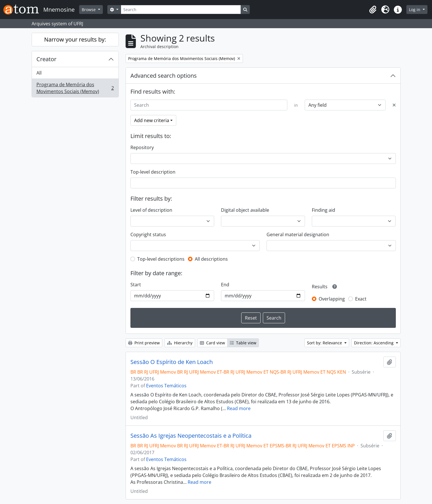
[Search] (181, 10)
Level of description (151, 210)
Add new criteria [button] (152, 120)
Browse (89, 10)
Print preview (144, 343)
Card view (212, 343)
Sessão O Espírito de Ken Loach (172, 362)
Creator (46, 59)
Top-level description (153, 172)
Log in (415, 10)
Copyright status (148, 234)
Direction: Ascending (374, 343)
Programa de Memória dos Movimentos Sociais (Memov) (75, 88)
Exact (361, 299)
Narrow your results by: (75, 39)
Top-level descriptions (161, 259)
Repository (142, 147)
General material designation (298, 234)
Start (136, 285)
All (39, 73)
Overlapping (332, 299)
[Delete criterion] (394, 105)
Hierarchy (180, 343)
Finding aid (324, 210)
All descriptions (211, 259)
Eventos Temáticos (166, 386)
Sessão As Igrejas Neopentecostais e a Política (191, 436)
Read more (239, 408)
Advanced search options (164, 76)
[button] (373, 10)
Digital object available (245, 210)
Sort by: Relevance (325, 343)
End (225, 285)
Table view (243, 343)
